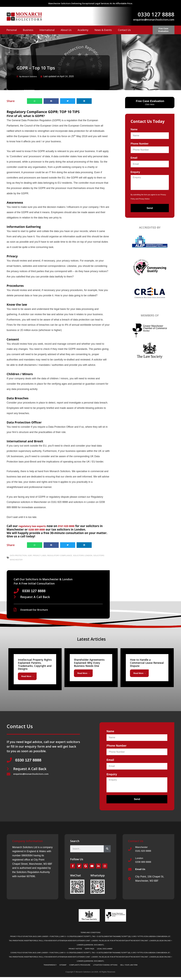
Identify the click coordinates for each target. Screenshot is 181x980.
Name (134, 129)
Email (134, 158)
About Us (66, 30)
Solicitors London (83, 555)
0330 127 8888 (156, 14)
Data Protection (18, 555)
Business (28, 30)
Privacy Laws (40, 555)
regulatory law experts (35, 526)
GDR (30, 555)
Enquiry (135, 172)
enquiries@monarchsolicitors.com (154, 20)
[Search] (107, 850)
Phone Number (140, 143)
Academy (83, 30)
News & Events (103, 30)
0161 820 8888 (73, 526)
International (47, 30)
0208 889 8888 (42, 529)
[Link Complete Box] (35, 670)
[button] (35, 101)
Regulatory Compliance (60, 555)
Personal (12, 30)
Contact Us (124, 30)
